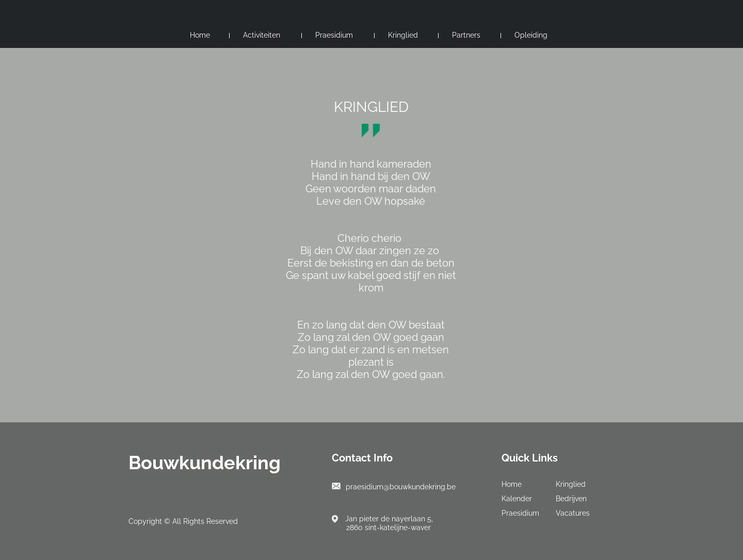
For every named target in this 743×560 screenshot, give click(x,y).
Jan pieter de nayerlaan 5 (388, 519)
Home (512, 484)
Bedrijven (571, 499)
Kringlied (571, 484)
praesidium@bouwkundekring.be (401, 487)
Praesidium (520, 513)
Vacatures (573, 513)
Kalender (517, 499)
